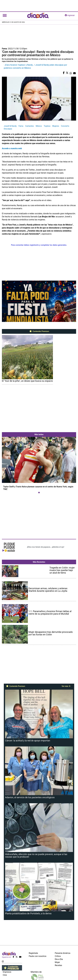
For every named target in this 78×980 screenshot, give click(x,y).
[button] (7, 466)
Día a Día (59, 959)
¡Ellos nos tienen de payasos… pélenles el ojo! (46, 547)
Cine (5, 975)
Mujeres (56, 126)
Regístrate (33, 953)
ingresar (70, 15)
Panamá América (63, 953)
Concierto (65, 126)
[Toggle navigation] (5, 15)
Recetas (58, 965)
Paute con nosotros (38, 956)
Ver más (66, 686)
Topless (47, 126)
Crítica (58, 956)
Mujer (57, 962)
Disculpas (8, 129)
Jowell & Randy (10, 126)
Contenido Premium (39, 331)
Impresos (7, 972)
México (39, 126)
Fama (21, 126)
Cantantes (30, 126)
